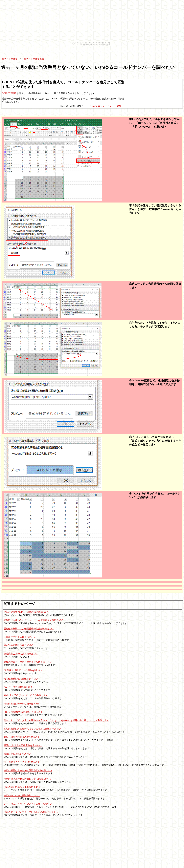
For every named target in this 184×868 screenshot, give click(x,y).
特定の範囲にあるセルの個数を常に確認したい (28, 770)
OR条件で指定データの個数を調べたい (24, 670)
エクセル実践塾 (10, 59)
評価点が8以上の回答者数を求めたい (23, 745)
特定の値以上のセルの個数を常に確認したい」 (28, 779)
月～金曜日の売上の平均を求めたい (22, 762)
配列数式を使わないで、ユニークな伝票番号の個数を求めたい (36, 620)
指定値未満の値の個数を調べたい (21, 679)
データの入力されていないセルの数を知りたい (28, 804)
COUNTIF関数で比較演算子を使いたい (24, 712)
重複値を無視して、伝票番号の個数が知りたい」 (29, 629)
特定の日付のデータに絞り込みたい (22, 704)
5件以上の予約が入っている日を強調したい (26, 695)
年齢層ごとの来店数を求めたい (20, 637)
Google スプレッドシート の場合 (107, 106)
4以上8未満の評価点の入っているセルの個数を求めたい (32, 729)
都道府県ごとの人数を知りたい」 (21, 654)
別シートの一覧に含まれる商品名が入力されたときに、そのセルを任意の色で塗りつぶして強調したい (56, 720)
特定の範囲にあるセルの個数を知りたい (24, 787)
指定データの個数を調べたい (19, 687)
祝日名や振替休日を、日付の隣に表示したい (27, 612)
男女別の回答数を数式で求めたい (21, 645)
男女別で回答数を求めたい (17, 754)
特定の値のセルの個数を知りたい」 (22, 795)
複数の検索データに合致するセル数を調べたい (28, 662)
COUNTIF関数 (9, 93)
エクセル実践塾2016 (34, 59)
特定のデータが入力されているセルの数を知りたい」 (31, 812)
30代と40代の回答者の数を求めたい (22, 737)
